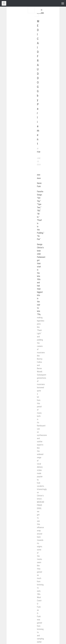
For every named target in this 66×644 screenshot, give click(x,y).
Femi (39, 152)
